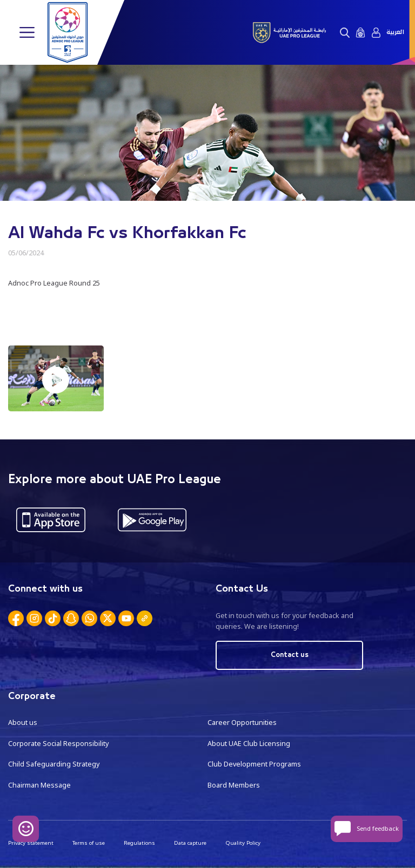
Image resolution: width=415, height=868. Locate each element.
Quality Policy (243, 843)
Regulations (139, 843)
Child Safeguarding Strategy (54, 764)
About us (23, 723)
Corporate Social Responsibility (58, 744)
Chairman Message (39, 785)
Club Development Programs (254, 764)
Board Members (234, 785)
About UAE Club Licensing (249, 744)
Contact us (290, 655)
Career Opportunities (242, 723)
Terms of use (89, 843)
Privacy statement (31, 843)
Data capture (190, 843)
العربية (395, 32)
